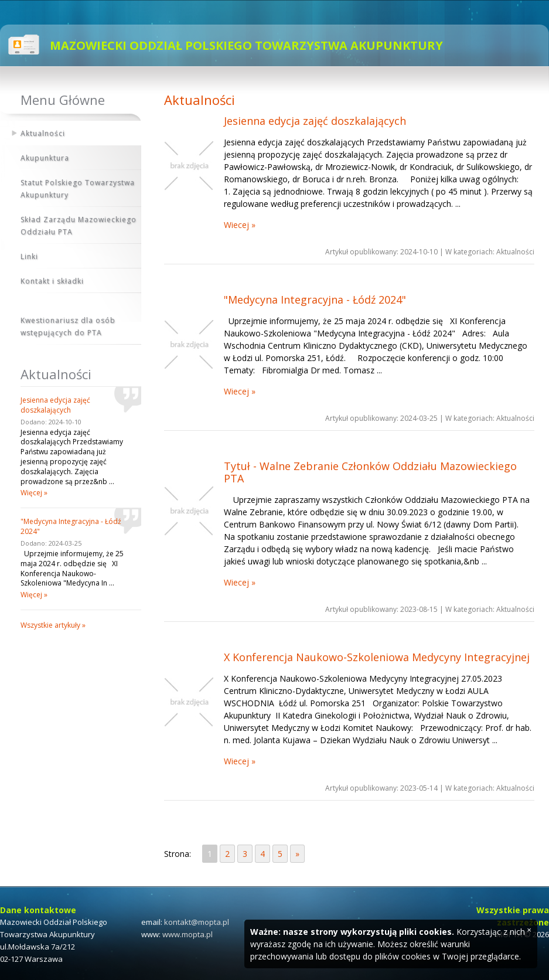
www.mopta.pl (187, 934)
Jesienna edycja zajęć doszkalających (315, 121)
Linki (29, 256)
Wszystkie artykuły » (53, 625)
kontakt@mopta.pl (197, 922)
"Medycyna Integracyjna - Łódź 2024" (315, 300)
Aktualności (43, 133)
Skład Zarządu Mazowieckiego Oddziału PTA (79, 226)
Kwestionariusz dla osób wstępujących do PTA (68, 326)
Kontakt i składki (52, 281)
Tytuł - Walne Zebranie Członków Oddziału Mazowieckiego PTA (370, 472)
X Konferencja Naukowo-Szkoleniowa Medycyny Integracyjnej (377, 657)
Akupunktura (45, 158)
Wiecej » (240, 225)
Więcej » (34, 493)
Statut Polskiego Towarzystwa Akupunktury (78, 189)
